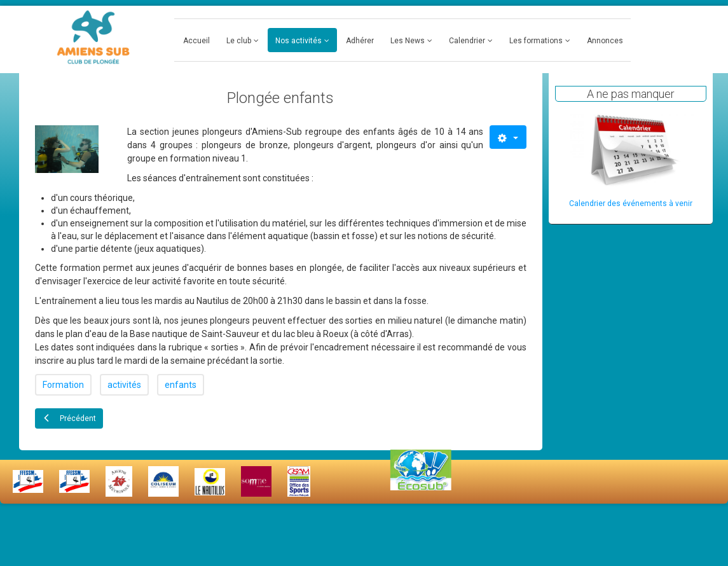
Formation (63, 385)
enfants (181, 385)
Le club (239, 41)
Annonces (605, 41)
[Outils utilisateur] (508, 137)
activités (124, 385)
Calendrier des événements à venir (631, 204)
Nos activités (299, 41)
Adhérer (360, 41)
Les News (408, 41)
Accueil (196, 41)
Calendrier (467, 41)
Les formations (536, 41)
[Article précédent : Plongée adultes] (69, 418)
